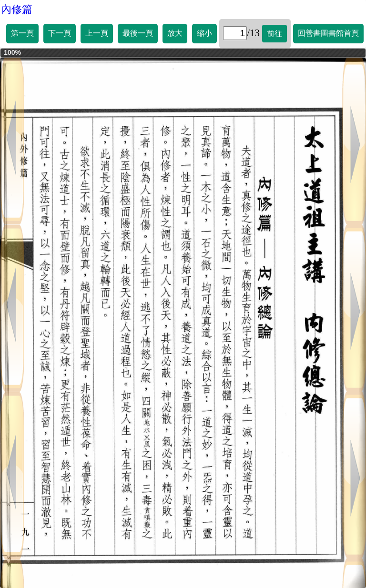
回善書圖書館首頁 (328, 33)
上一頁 (97, 33)
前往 (274, 34)
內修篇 (17, 9)
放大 (175, 33)
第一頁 (22, 33)
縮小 (204, 33)
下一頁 (60, 33)
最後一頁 (138, 33)
